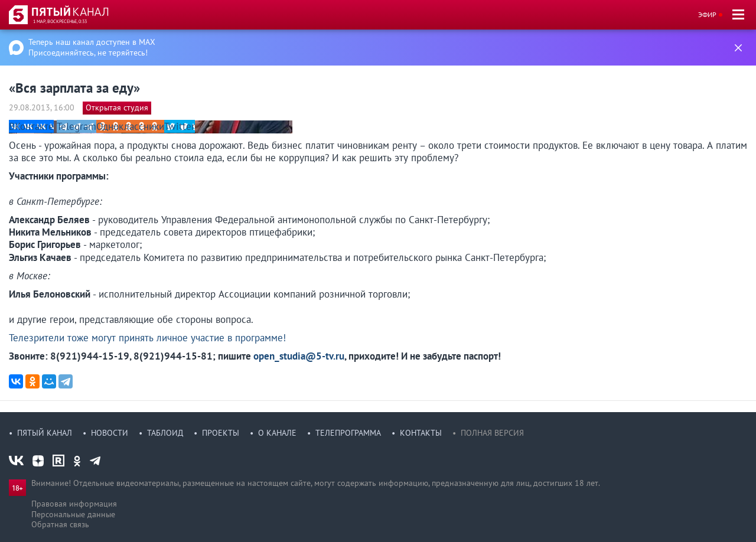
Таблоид (165, 433)
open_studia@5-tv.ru (299, 356)
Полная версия (492, 433)
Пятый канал (45, 433)
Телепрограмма (348, 433)
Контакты (421, 433)
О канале (277, 433)
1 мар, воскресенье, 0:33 (60, 21)
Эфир (707, 14)
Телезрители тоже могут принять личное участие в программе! (147, 338)
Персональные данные (73, 514)
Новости (110, 433)
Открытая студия (117, 107)
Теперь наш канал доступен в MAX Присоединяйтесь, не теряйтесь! (92, 47)
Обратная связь (60, 524)
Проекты (221, 433)
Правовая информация (74, 504)
